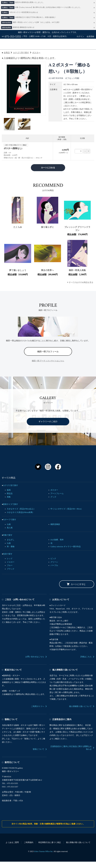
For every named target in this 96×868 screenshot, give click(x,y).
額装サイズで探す (10, 511)
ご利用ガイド (37, 53)
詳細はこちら (86, 663)
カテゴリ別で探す (21, 59)
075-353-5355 (13, 37)
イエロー (11, 568)
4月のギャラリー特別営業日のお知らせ (24, 12)
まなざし (11, 546)
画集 (9, 503)
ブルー (10, 572)
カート (86, 53)
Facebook (58, 473)
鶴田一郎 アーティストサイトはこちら (48, 367)
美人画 (10, 534)
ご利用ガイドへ (38, 713)
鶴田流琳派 (55, 531)
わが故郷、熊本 (57, 546)
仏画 (9, 531)
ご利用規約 (29, 849)
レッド (10, 565)
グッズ (53, 503)
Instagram (48, 473)
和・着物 (11, 553)
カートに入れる (48, 174)
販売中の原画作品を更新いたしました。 (30, 2)
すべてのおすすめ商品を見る (81, 289)
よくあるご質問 (12, 849)
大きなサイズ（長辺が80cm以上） (21, 515)
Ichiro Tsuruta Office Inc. (44, 858)
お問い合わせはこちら (35, 663)
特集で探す (8, 541)
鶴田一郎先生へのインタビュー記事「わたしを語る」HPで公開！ (37, 22)
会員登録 (90, 36)
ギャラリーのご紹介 (48, 428)
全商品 (7, 59)
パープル (54, 572)
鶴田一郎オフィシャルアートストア (48, 44)
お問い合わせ (61, 53)
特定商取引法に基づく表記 (50, 849)
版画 (9, 496)
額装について (38, 756)
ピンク (53, 565)
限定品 (10, 500)
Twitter (38, 473)
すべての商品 (13, 53)
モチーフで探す (10, 526)
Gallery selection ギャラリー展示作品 (66, 553)
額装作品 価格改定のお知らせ (24, 27)
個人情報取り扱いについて (80, 713)
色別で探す (8, 560)
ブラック (11, 575)
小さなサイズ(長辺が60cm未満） (20, 519)
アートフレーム (57, 500)
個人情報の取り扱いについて (78, 849)
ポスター (36, 59)
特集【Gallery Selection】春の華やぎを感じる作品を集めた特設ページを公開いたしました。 (48, 7)
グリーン (54, 568)
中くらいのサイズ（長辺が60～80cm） (67, 515)
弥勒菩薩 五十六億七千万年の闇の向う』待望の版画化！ (36, 17)
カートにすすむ (78, 591)
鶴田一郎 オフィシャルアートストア (46, 462)
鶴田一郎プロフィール (48, 358)
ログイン (80, 36)
